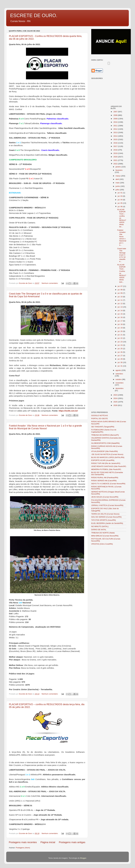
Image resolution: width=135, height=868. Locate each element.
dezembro (120, 388)
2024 (116, 398)
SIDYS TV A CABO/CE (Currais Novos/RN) (108, 484)
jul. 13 (120, 307)
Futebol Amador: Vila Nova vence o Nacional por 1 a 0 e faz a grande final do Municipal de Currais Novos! (45, 427)
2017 (116, 146)
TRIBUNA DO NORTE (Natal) (103, 533)
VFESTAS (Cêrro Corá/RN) (102, 544)
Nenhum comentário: (50, 283)
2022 (116, 164)
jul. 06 (120, 207)
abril (118, 179)
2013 (116, 132)
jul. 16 (120, 317)
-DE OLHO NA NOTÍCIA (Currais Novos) (107, 454)
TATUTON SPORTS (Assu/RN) (104, 520)
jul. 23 (120, 342)
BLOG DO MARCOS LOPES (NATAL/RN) (108, 457)
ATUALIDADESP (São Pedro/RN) (104, 451)
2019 (116, 153)
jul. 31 (120, 366)
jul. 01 (120, 193)
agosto (119, 370)
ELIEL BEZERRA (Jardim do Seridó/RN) (107, 523)
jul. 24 (120, 345)
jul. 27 (120, 356)
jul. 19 (120, 328)
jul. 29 (120, 359)
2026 (116, 405)
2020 (116, 157)
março (118, 176)
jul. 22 (120, 338)
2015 (116, 139)
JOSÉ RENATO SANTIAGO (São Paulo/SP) (109, 466)
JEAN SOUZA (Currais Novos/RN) (105, 497)
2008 (116, 115)
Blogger (83, 858)
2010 (116, 122)
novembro (120, 383)
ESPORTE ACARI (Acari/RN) (103, 460)
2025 (116, 402)
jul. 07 (120, 286)
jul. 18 (120, 324)
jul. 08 (120, 290)
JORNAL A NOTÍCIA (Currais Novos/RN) (107, 505)
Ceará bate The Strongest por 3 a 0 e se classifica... (122, 255)
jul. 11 (120, 300)
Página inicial (48, 842)
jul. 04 (120, 200)
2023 (116, 395)
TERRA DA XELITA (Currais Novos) (105, 514)
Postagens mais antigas (72, 842)
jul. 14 (120, 310)
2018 (116, 150)
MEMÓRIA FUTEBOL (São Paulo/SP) (106, 469)
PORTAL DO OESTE (100, 419)
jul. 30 (120, 362)
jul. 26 (120, 352)
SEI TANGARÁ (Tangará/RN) (103, 427)
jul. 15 (120, 314)
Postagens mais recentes (23, 842)
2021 (116, 160)
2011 (116, 126)
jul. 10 (120, 297)
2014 (116, 136)
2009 (116, 119)
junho (118, 186)
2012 (116, 129)
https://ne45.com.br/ (68, 411)
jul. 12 (120, 303)
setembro (119, 374)
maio (118, 183)
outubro (119, 379)
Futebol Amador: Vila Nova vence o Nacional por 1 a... (122, 238)
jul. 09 (120, 293)
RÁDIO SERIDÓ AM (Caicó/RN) (104, 481)
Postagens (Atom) (23, 848)
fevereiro (119, 170)
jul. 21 (120, 335)
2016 (116, 143)
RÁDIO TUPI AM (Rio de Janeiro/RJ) (106, 463)
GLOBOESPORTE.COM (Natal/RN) (105, 443)
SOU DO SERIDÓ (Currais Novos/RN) (106, 517)
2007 (116, 112)
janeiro (119, 167)
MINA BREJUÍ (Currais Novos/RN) (105, 536)
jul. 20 (120, 331)
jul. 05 (120, 203)
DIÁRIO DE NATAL (99, 530)
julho (118, 190)
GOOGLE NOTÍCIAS (100, 415)
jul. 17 (120, 321)
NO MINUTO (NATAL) (100, 526)
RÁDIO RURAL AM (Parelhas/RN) (105, 478)
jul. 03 (120, 196)
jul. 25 (120, 349)
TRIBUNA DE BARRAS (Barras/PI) (105, 435)
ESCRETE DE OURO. (34, 15)
